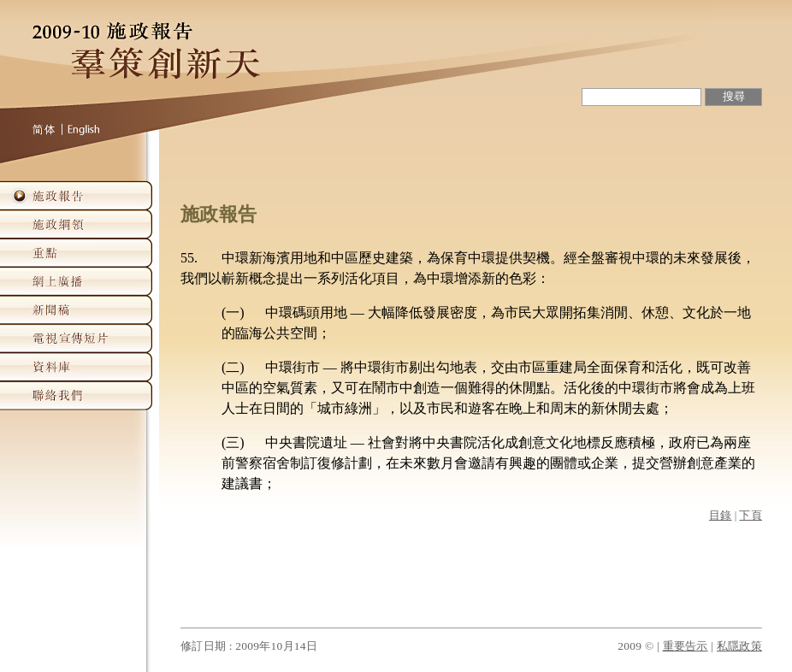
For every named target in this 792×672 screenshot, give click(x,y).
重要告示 (686, 646)
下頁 (751, 516)
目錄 (721, 516)
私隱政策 (739, 646)
